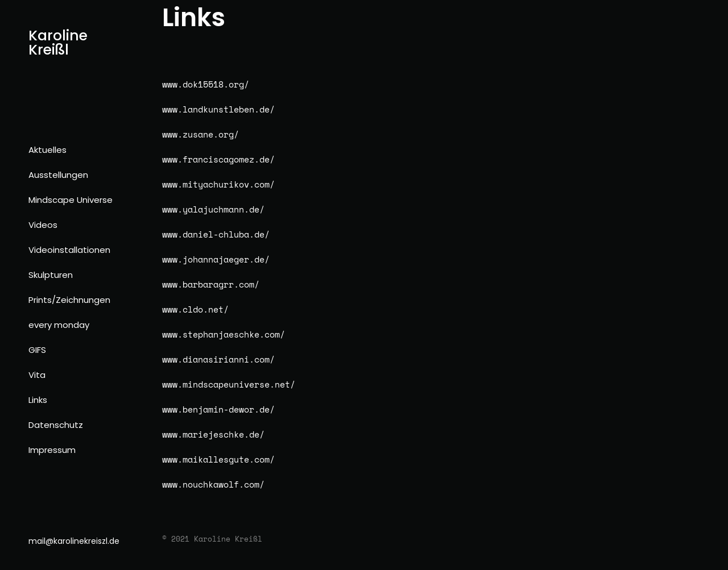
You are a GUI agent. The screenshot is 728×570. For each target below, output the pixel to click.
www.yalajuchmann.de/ (213, 209)
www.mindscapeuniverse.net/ (229, 384)
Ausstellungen (58, 175)
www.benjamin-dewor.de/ (218, 409)
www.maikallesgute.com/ (218, 459)
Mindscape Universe (71, 200)
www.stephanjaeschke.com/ (224, 334)
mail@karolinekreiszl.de (74, 541)
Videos (43, 225)
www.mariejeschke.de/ (213, 434)
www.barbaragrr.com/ (211, 284)
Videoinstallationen (69, 250)
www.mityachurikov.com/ (218, 184)
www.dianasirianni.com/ (218, 359)
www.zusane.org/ (200, 134)
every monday (59, 325)
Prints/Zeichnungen (69, 300)
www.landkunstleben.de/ (218, 109)
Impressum (52, 450)
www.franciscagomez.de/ (218, 159)
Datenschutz (56, 425)
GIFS (37, 350)
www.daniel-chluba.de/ (216, 234)
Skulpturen (51, 275)
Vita (37, 375)
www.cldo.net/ (195, 309)
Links (38, 400)
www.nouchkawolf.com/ (213, 484)
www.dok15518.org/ (206, 84)
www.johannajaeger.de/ (216, 259)
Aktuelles (47, 150)
